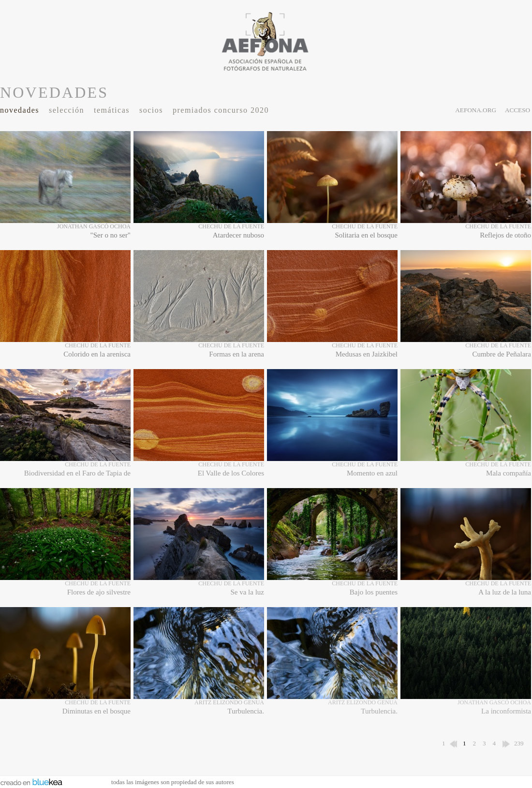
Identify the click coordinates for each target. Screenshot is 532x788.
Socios (151, 110)
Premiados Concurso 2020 (221, 110)
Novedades (20, 110)
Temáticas (112, 110)
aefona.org (476, 110)
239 (519, 743)
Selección (66, 110)
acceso (517, 110)
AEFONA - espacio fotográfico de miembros (266, 41)
